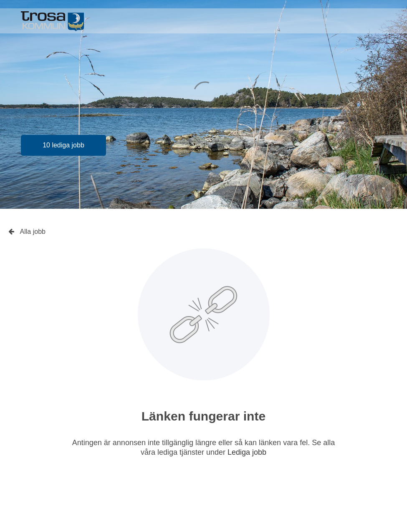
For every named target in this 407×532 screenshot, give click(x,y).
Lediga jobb (247, 452)
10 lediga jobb (63, 145)
